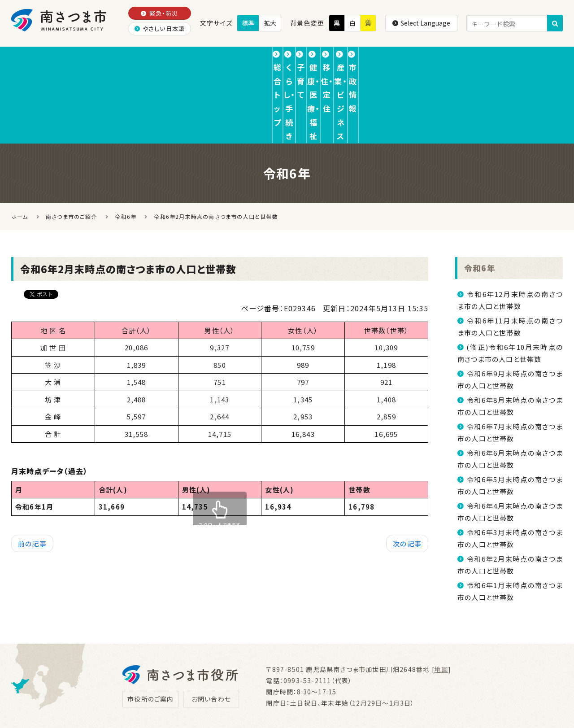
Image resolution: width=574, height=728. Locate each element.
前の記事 (32, 474)
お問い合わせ (211, 629)
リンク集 (281, 679)
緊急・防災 (159, 13)
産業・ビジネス (448, 60)
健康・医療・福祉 (281, 60)
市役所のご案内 (150, 629)
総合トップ (49, 60)
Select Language (421, 23)
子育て (203, 60)
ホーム (20, 146)
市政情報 (528, 60)
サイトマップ (421, 679)
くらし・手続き (130, 60)
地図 (441, 599)
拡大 (270, 23)
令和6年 (481, 198)
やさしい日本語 (160, 28)
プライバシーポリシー (166, 679)
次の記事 (407, 474)
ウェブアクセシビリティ (348, 679)
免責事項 (233, 679)
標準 (248, 23)
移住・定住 (366, 60)
